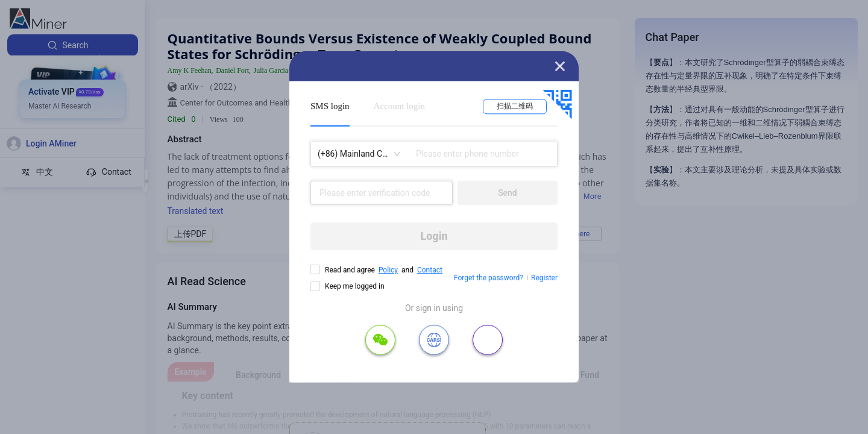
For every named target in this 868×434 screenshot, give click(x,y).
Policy (388, 270)
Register (544, 278)
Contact (430, 270)
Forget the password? (489, 278)
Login (434, 236)
